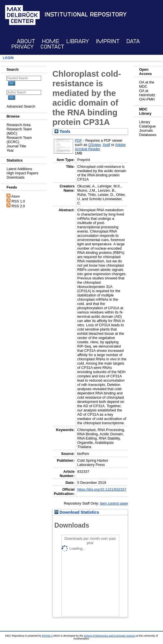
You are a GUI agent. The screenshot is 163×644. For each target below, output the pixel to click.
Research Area (19, 125)
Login (8, 58)
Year (10, 150)
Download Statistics (77, 512)
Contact (52, 47)
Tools (62, 131)
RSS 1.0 (18, 201)
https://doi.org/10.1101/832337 (102, 489)
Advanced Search (21, 106)
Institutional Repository (86, 14)
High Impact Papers (22, 173)
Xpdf (106, 145)
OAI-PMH (147, 99)
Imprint (108, 41)
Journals (146, 130)
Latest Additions (19, 169)
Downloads (15, 177)
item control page (114, 503)
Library (78, 41)
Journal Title (16, 146)
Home (51, 41)
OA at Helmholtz (147, 93)
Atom (16, 196)
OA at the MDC (147, 84)
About (26, 41)
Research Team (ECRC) (19, 140)
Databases (148, 135)
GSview (94, 145)
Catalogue (147, 126)
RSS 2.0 (18, 206)
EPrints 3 (47, 636)
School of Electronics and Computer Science (110, 636)
